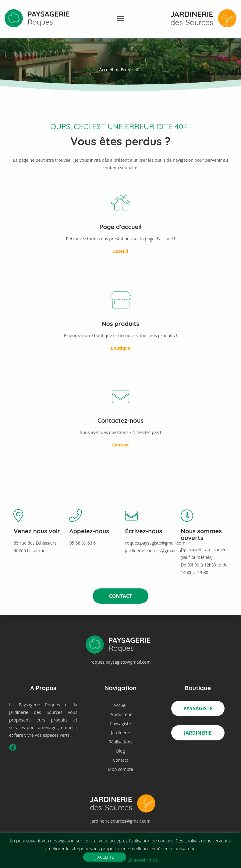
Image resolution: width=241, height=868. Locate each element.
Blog (120, 751)
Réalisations (120, 742)
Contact (121, 596)
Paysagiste (120, 723)
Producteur (121, 714)
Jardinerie (120, 733)
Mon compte (120, 769)
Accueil (106, 70)
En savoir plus (143, 860)
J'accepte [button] (105, 857)
